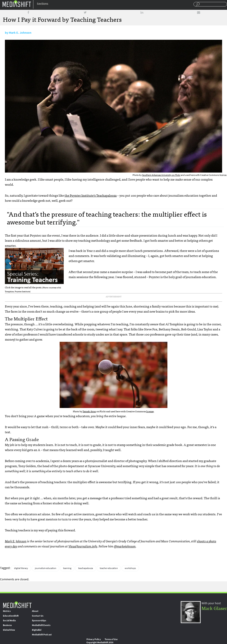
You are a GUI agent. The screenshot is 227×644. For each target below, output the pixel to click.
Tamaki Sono (89, 411)
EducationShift (11, 616)
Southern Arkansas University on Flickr (161, 175)
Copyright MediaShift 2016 (100, 642)
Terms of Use (111, 639)
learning (67, 568)
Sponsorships (39, 620)
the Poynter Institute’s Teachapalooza (91, 195)
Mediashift (17, 3)
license (150, 411)
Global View (9, 630)
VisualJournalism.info (83, 546)
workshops (130, 568)
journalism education (46, 568)
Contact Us (38, 616)
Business (7, 625)
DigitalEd (37, 630)
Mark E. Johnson (20, 33)
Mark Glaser (214, 608)
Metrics (7, 611)
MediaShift (17, 605)
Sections (43, 4)
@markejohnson (125, 546)
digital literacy (21, 568)
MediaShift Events (41, 625)
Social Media (9, 620)
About (35, 611)
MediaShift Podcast (42, 635)
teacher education (109, 568)
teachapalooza (86, 568)
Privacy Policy (94, 639)
